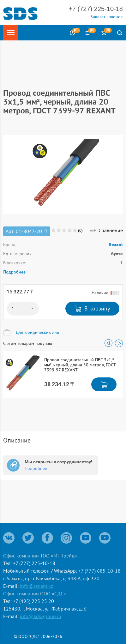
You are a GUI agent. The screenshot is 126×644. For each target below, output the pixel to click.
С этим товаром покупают (29, 343)
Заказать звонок (107, 17)
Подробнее (14, 272)
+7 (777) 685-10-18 (99, 571)
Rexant (116, 244)
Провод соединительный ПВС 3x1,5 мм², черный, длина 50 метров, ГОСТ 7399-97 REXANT (80, 365)
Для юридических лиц (38, 332)
